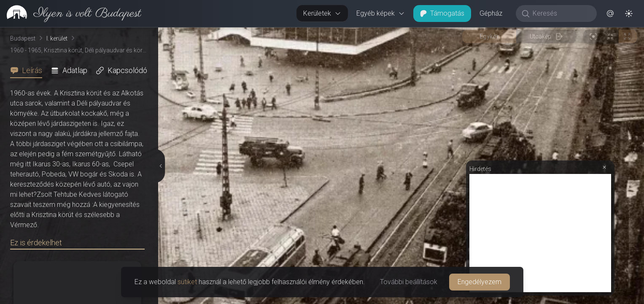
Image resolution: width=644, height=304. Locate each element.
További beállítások (409, 282)
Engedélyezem (480, 282)
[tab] (29, 71)
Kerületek (322, 13)
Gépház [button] (491, 13)
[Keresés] (561, 14)
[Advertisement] (540, 233)
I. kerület (57, 38)
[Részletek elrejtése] (160, 166)
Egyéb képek (381, 13)
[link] (71, 14)
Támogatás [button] (442, 13)
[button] (610, 14)
